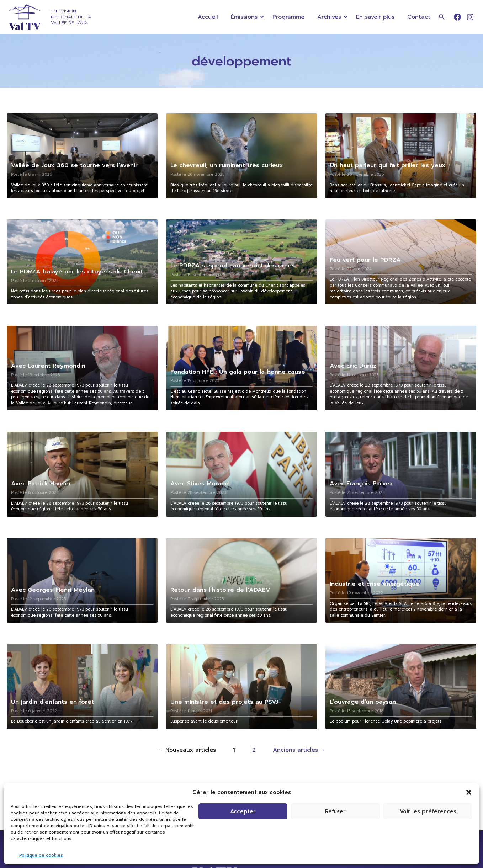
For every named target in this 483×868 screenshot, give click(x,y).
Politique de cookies (41, 855)
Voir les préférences (428, 811)
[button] (469, 792)
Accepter (243, 811)
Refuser (335, 811)
